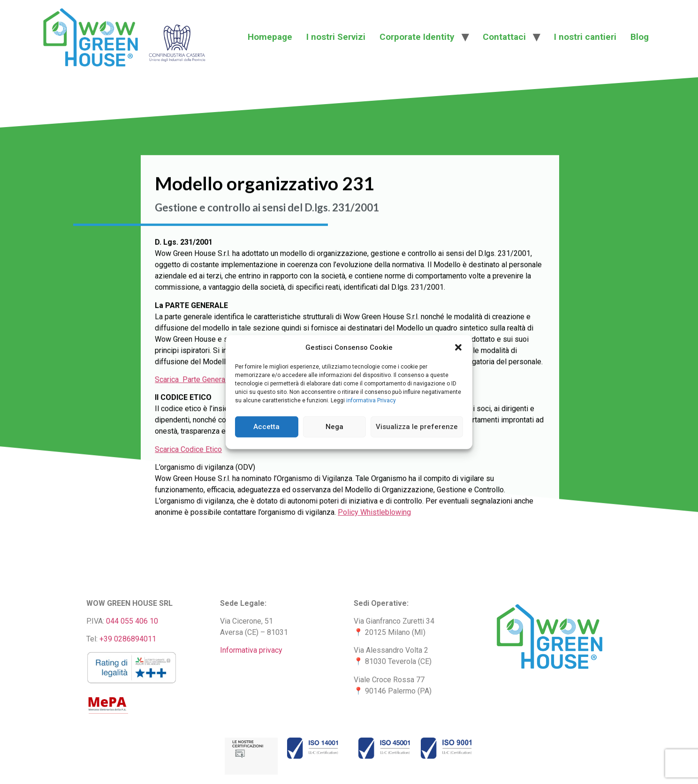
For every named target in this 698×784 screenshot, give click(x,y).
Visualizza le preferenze (417, 427)
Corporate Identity (417, 37)
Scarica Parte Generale (193, 410)
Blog (640, 37)
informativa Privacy (371, 400)
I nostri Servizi (336, 37)
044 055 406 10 (132, 621)
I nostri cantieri (585, 37)
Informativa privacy (251, 650)
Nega (334, 427)
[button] (458, 347)
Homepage (270, 37)
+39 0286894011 (128, 639)
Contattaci (504, 37)
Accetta (266, 427)
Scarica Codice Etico (188, 479)
